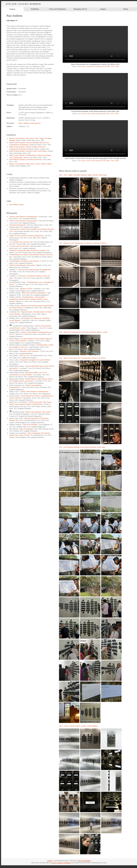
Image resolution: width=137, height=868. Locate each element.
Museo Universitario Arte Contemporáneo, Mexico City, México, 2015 (95, 64)
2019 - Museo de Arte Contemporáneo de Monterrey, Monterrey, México (83, 243)
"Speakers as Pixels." (26, 289)
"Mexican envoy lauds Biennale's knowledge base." (35, 270)
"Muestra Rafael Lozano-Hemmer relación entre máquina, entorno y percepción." (31, 380)
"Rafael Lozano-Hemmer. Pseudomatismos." (24, 217)
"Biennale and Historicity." (18, 225)
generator (38, 123)
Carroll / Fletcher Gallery (43, 164)
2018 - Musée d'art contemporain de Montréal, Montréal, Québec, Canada (83, 332)
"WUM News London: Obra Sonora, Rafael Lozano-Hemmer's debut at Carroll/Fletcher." (31, 403)
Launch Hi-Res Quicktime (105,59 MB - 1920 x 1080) (102, 66)
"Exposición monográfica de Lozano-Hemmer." (35, 360)
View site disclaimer (84, 861)
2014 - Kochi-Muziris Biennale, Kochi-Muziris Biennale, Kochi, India (82, 447)
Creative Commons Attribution (61, 863)
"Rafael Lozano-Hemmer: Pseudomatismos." (24, 221)
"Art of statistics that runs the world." (21, 242)
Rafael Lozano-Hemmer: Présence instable (23, 147)
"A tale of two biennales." (30, 425)
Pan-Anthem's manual (16, 205)
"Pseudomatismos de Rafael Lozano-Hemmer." (25, 261)
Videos (126, 9)
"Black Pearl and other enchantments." (34, 293)
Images (103, 9)
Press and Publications (58, 9)
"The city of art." (25, 355)
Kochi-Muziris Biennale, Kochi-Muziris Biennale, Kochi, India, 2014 (95, 111)
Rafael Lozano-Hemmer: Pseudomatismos (23, 155)
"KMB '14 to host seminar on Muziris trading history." (27, 236)
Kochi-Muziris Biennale (17, 159)
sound (32, 123)
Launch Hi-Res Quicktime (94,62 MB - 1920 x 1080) (102, 114)
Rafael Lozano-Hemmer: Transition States (23, 151)
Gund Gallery (42, 151)
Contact (50, 861)
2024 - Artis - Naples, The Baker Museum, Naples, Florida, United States (83, 175)
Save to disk (81, 66)
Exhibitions (35, 9)
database (26, 123)
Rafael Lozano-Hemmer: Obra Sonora (22, 138)
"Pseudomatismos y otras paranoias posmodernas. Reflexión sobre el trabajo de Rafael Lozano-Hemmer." (29, 299)
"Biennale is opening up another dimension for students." (28, 250)
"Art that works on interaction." (20, 246)
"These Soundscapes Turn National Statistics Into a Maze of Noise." (30, 434)
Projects (12, 9)
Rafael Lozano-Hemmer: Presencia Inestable (24, 143)
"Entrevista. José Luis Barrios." (30, 351)
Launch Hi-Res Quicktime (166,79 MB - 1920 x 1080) (102, 161)
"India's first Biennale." (26, 429)
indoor (20, 123)
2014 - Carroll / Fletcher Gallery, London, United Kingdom (78, 726)
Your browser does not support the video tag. (95, 44)
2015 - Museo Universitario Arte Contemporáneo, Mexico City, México (82, 358)
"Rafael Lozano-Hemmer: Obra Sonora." (23, 265)
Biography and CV (80, 9)
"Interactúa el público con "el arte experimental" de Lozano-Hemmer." (28, 374)
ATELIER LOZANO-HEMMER (23, 4)
